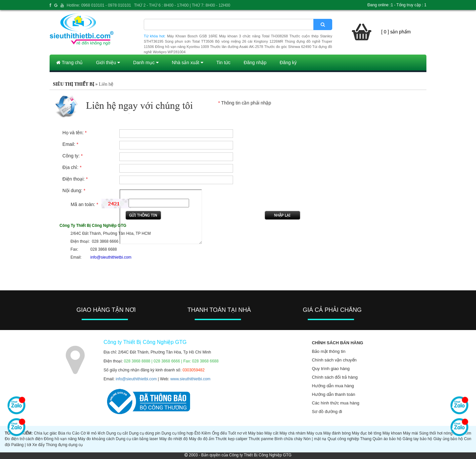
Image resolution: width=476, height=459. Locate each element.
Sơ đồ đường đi (327, 412)
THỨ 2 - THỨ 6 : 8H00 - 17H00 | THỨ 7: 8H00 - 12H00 (182, 5)
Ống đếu (219, 433)
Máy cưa (315, 433)
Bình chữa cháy (288, 439)
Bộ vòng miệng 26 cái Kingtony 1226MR (249, 41)
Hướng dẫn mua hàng (333, 386)
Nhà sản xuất (188, 63)
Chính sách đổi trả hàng (335, 377)
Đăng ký (288, 63)
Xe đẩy (39, 445)
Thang (366, 439)
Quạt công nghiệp (343, 439)
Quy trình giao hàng (331, 369)
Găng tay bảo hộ (417, 439)
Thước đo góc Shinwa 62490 (288, 47)
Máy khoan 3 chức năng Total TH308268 (254, 36)
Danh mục (146, 63)
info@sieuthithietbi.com (136, 379)
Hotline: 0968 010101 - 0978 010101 (99, 5)
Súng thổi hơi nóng (436, 433)
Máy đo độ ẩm (201, 439)
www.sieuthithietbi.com (190, 379)
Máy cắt (271, 433)
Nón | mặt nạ (315, 439)
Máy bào (256, 433)
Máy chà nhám (293, 433)
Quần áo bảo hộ (387, 439)
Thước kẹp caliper (232, 439)
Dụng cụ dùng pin (145, 433)
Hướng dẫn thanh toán (333, 394)
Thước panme (261, 439)
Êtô (197, 433)
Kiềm (206, 433)
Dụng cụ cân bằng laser (137, 439)
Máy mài (410, 433)
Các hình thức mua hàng (335, 403)
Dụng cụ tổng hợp (177, 433)
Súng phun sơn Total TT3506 (189, 41)
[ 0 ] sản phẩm (396, 32)
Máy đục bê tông (366, 433)
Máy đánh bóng (337, 433)
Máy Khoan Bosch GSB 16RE (192, 36)
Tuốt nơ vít (238, 433)
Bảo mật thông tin (328, 351)
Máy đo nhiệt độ (174, 439)
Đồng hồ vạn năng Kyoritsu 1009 (182, 47)
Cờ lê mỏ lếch (93, 433)
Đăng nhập (255, 63)
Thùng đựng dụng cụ (64, 445)
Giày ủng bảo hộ (448, 439)
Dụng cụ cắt (117, 433)
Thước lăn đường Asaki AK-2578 (237, 47)
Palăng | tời (21, 445)
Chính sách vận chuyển (334, 360)
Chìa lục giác (45, 433)
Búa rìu (65, 433)
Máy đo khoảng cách (96, 439)
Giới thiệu (108, 63)
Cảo (76, 433)
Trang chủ (69, 63)
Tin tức (224, 63)
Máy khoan (392, 433)
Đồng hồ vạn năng (60, 439)
